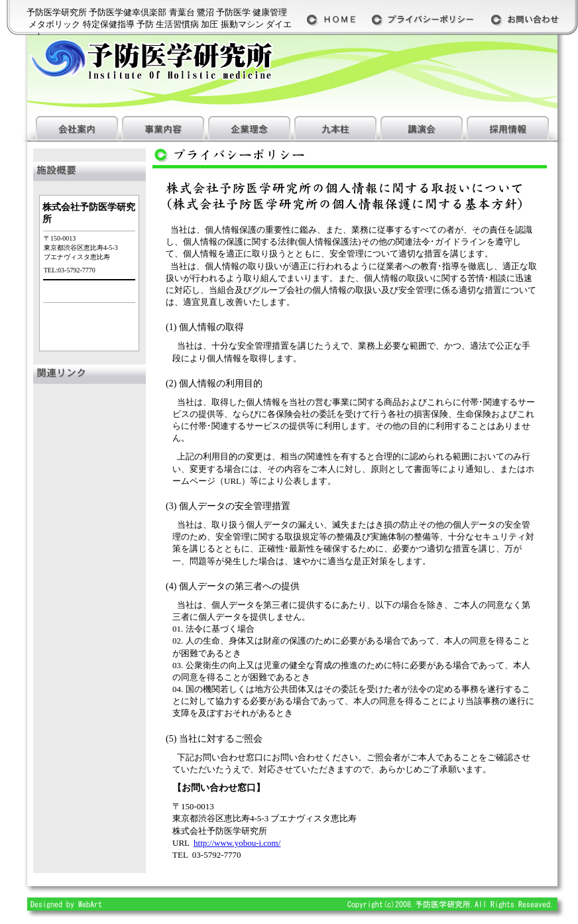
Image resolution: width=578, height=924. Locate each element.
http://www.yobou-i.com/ (237, 843)
